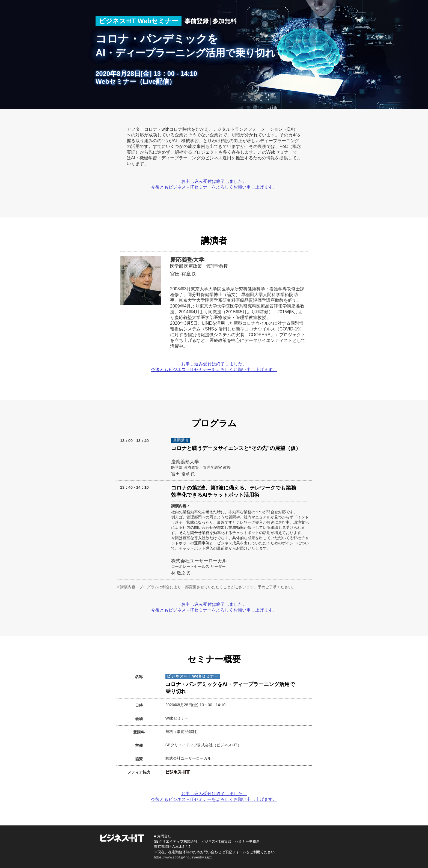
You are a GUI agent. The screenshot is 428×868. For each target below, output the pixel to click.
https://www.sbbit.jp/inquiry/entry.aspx (183, 857)
